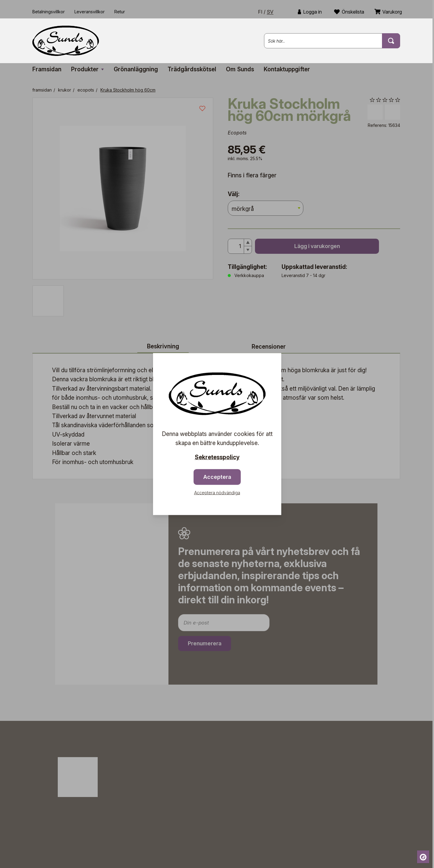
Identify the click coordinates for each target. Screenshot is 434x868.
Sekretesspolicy (217, 457)
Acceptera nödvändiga (217, 493)
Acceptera (217, 477)
